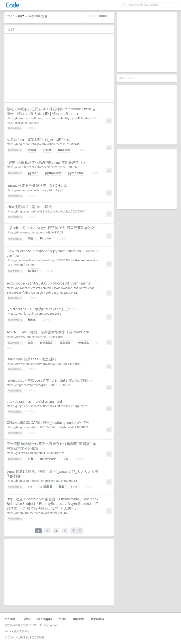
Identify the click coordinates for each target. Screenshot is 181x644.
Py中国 (26, 619)
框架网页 (65, 343)
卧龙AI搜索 (97, 619)
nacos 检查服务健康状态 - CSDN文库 (37, 186)
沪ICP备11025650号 (31, 638)
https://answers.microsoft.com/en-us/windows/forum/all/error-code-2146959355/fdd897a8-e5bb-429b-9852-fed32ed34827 (52, 290)
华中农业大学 (48, 459)
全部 (11, 29)
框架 (31, 343)
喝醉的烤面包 (38, 16)
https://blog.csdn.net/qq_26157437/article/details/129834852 (47, 427)
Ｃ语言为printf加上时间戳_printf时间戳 (38, 139)
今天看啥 (10, 619)
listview (46, 239)
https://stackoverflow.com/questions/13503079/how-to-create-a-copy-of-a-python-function (52, 263)
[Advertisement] (147, 42)
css (30, 487)
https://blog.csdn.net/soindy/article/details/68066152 (42, 481)
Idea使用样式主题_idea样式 (29, 207)
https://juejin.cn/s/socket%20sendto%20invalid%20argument (47, 406)
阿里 (31, 239)
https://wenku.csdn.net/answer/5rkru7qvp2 (35, 190)
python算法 (76, 173)
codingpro (45, 619)
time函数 (64, 150)
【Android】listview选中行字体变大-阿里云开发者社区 (51, 228)
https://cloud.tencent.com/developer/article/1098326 (42, 167)
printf (47, 150)
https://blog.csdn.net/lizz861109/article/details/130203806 (45, 212)
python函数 (53, 173)
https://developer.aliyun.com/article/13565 (35, 233)
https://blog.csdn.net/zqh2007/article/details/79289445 (43, 144)
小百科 (63, 619)
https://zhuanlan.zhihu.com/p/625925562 (34, 314)
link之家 (78, 619)
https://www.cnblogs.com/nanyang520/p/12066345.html (44, 364)
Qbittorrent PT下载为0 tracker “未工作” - (41, 309)
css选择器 (46, 487)
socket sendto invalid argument (35, 402)
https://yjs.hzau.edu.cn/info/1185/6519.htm (35, 453)
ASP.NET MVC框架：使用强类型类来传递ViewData (48, 332)
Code (11, 16)
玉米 (65, 459)
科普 (31, 459)
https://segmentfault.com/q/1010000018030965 (39, 385)
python (33, 173)
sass (74, 487)
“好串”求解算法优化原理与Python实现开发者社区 (46, 163)
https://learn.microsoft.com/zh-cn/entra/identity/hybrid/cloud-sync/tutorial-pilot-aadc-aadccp (52, 121)
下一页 (77, 531)
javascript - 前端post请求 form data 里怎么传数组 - (49, 380)
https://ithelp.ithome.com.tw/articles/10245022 (38, 513)
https (32, 320)
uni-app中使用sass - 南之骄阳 (31, 359)
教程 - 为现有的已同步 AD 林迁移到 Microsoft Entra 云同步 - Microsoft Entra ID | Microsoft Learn (51, 111)
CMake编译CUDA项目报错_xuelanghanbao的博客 (48, 423)
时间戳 (32, 150)
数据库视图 (47, 343)
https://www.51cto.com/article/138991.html (35, 337)
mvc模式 (83, 343)
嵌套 (62, 487)
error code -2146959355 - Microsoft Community (49, 283)
